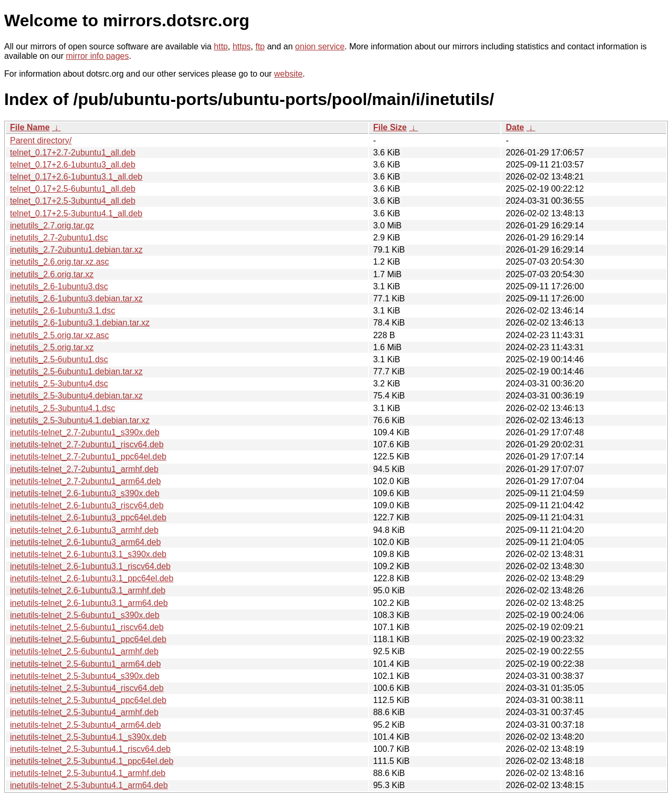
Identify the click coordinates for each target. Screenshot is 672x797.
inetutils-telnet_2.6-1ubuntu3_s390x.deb (85, 493)
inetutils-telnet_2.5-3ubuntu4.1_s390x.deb (88, 737)
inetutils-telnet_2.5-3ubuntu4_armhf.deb (84, 712)
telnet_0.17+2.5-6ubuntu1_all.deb (73, 189)
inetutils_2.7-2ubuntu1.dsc (59, 238)
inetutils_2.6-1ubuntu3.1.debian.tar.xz (80, 323)
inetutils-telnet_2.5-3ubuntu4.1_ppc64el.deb (92, 761)
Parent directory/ (41, 140)
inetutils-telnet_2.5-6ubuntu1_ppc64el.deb (88, 639)
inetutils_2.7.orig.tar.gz (52, 226)
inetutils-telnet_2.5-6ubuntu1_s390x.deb (85, 615)
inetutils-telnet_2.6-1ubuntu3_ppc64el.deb (88, 517)
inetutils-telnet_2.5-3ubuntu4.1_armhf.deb (88, 773)
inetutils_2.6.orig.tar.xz (52, 274)
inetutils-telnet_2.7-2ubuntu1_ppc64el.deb (88, 457)
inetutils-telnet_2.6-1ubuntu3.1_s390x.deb (88, 554)
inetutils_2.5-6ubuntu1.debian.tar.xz (76, 371)
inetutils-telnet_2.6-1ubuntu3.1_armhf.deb (88, 590)
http (221, 46)
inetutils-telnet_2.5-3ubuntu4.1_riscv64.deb (90, 749)
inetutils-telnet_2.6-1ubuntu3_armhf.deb (84, 530)
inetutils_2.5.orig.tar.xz (52, 347)
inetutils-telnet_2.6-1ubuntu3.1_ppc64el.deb (92, 578)
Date (515, 127)
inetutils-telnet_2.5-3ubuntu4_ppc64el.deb (88, 700)
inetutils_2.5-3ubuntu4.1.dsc (62, 408)
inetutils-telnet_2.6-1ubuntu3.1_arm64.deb (89, 603)
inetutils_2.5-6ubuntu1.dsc (59, 359)
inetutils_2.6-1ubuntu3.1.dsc (62, 311)
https (242, 46)
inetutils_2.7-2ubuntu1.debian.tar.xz (76, 250)
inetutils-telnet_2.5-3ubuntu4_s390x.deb (85, 676)
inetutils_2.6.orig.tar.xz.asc (60, 262)
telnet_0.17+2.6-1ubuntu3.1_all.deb (76, 177)
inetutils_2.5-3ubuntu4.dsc (59, 384)
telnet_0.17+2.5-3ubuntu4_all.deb (73, 201)
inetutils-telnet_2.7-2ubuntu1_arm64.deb (85, 481)
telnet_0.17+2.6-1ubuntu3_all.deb (73, 165)
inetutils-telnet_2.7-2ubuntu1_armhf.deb (84, 469)
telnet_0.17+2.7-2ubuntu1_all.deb (73, 153)
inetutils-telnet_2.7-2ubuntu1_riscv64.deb (87, 444)
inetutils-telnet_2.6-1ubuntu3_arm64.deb (85, 542)
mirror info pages (97, 56)
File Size (390, 127)
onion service (320, 46)
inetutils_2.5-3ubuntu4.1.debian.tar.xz (80, 420)
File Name (30, 127)
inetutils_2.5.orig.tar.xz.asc (60, 335)
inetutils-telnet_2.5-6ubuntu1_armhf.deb (84, 651)
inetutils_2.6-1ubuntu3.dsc (59, 286)
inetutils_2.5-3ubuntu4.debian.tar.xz (76, 396)
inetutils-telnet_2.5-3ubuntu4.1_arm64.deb (89, 785)
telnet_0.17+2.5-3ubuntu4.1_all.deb (76, 213)
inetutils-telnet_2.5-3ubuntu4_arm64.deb (85, 725)
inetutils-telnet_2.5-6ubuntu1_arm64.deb (85, 664)
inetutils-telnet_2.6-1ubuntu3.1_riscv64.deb (90, 566)
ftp (260, 46)
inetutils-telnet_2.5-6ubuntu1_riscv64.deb (87, 627)
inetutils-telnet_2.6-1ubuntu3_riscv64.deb (87, 505)
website (288, 74)
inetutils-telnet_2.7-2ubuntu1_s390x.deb (85, 432)
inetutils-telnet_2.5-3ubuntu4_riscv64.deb (87, 688)
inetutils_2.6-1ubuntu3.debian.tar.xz (76, 298)
